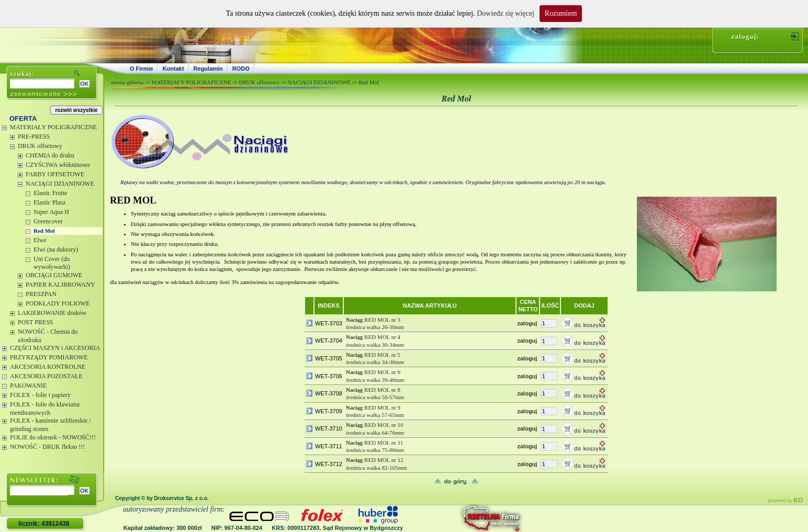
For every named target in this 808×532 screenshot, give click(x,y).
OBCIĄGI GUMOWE (54, 275)
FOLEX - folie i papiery (40, 395)
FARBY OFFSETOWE (55, 174)
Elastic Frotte (50, 193)
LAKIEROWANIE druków (52, 313)
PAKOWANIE (28, 386)
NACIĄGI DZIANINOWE (60, 184)
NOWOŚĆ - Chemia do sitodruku (48, 336)
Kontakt (173, 69)
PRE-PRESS (34, 137)
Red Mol (44, 231)
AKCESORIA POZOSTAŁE (46, 376)
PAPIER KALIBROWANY (60, 285)
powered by (785, 501)
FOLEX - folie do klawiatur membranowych (45, 409)
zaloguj (527, 323)
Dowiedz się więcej (506, 13)
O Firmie (142, 69)
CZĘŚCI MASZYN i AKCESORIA (55, 348)
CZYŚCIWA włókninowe (58, 165)
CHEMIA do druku (50, 155)
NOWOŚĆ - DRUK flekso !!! (47, 447)
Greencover (48, 221)
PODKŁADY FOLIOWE (58, 303)
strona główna (127, 82)
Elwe (40, 240)
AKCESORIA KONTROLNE (48, 367)
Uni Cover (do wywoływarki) (52, 263)
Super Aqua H (51, 212)
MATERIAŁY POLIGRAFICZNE (53, 127)
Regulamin (208, 69)
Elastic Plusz (50, 202)
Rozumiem (561, 13)
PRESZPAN (41, 294)
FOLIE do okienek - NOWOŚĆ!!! (53, 437)
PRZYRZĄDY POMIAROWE (49, 357)
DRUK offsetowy (40, 146)
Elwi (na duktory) (56, 250)
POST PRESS (35, 322)
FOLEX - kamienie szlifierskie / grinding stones (50, 425)
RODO (241, 69)
